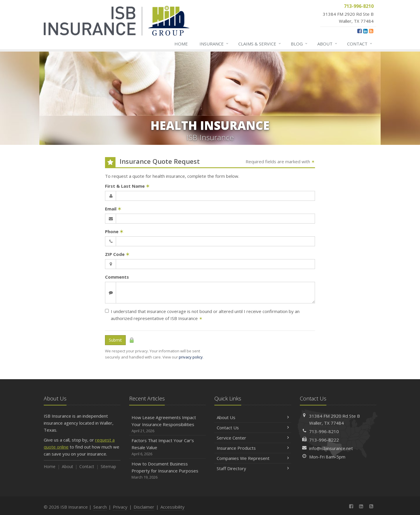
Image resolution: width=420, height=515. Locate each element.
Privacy (120, 507)
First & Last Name (127, 186)
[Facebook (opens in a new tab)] (359, 31)
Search (100, 507)
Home (181, 44)
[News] (371, 31)
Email (113, 209)
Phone (114, 231)
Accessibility (173, 507)
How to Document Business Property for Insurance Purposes (168, 471)
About (328, 44)
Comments (117, 277)
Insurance (214, 44)
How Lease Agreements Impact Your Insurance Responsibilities (168, 424)
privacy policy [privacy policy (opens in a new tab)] (191, 357)
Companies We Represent (253, 458)
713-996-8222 (324, 440)
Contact (360, 44)
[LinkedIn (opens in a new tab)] (365, 31)
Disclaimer (144, 507)
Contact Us (253, 428)
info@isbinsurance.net (331, 448)
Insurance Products (253, 448)
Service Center (253, 438)
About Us (253, 417)
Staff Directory (253, 468)
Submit (115, 340)
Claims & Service (260, 44)
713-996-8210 (324, 431)
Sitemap (108, 466)
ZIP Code (117, 254)
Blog (299, 44)
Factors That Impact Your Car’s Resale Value (168, 447)
